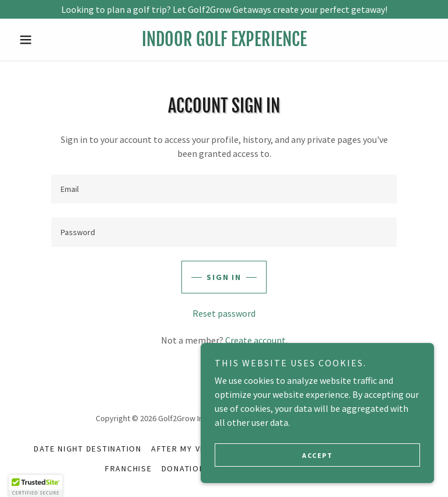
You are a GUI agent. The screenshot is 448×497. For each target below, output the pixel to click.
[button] (45, 40)
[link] (224, 43)
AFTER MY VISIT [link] (184, 449)
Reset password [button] (224, 313)
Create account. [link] (256, 340)
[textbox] (224, 189)
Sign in (224, 277)
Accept (317, 455)
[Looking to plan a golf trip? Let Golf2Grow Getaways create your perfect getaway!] (224, 9)
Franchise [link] (129, 468)
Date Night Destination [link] (88, 449)
